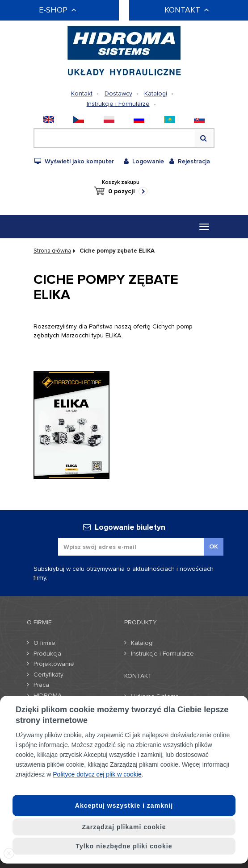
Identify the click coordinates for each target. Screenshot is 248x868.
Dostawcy (118, 93)
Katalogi (156, 93)
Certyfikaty (48, 675)
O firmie (44, 643)
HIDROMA (48, 696)
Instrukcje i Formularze (118, 104)
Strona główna (52, 251)
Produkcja (47, 654)
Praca (41, 685)
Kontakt (82, 93)
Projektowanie (54, 664)
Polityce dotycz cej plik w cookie (97, 774)
